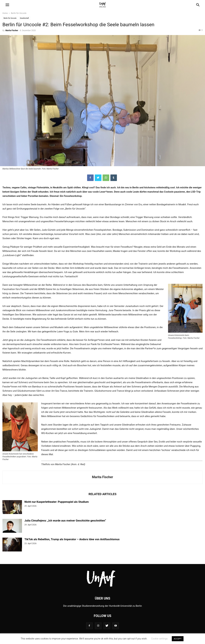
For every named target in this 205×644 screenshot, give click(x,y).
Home (5, 13)
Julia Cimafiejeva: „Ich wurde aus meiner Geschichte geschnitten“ (65, 521)
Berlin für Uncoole (19, 13)
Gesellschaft (24, 18)
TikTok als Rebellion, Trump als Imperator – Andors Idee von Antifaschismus (72, 539)
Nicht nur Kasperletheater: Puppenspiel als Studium (57, 502)
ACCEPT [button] (178, 639)
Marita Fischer (12, 30)
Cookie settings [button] (159, 639)
